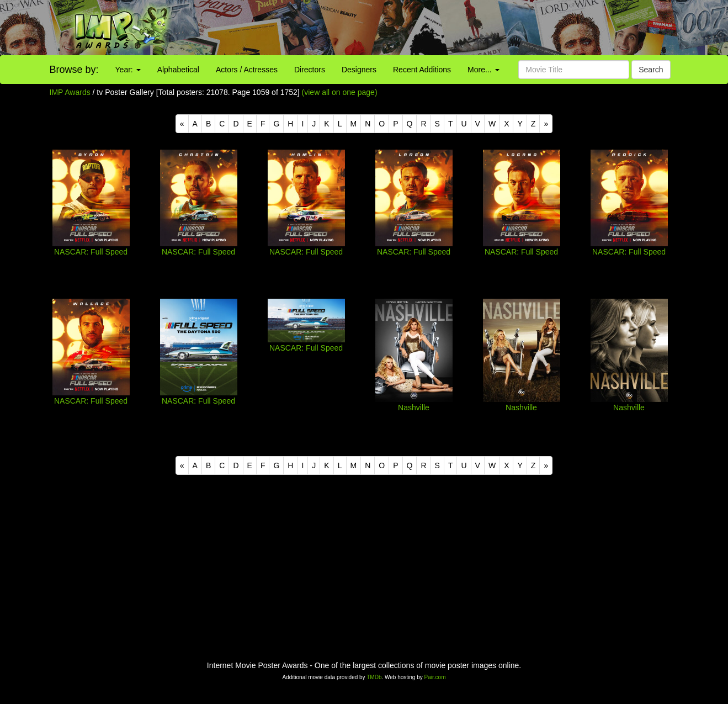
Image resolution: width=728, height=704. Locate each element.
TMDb (374, 677)
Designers (359, 70)
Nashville (414, 407)
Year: (128, 70)
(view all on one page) (340, 92)
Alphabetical (178, 70)
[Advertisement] (455, 28)
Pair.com (435, 677)
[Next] (546, 124)
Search (651, 70)
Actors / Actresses (247, 70)
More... (483, 70)
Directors (310, 70)
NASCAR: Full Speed (91, 252)
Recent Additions (422, 70)
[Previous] (182, 124)
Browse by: (74, 70)
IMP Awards (70, 92)
